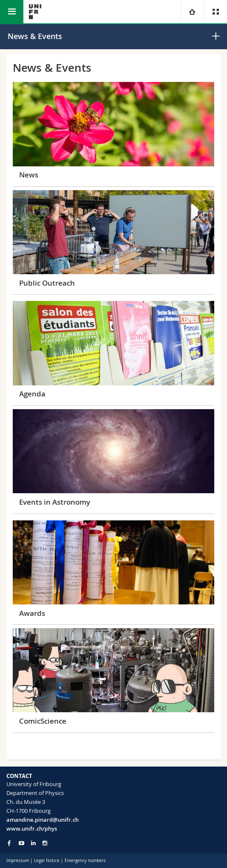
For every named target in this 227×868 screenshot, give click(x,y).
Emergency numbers (85, 861)
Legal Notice (47, 861)
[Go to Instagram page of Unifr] (45, 843)
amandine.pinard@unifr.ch (43, 820)
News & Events (35, 36)
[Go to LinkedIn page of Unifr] (33, 843)
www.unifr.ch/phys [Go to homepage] (32, 829)
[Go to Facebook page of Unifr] (9, 843)
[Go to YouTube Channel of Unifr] (21, 843)
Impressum (18, 861)
